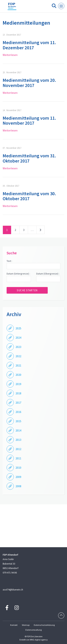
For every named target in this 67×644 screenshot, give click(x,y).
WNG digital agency (39, 640)
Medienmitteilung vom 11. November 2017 (29, 121)
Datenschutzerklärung (44, 625)
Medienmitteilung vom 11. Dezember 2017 (29, 45)
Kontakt (14, 625)
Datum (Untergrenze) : (18, 274)
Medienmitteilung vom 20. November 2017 (29, 83)
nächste (40, 231)
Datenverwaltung (33, 630)
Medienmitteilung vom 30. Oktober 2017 (29, 196)
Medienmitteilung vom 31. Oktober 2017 (29, 158)
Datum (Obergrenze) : (48, 274)
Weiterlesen (10, 55)
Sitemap (26, 625)
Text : (9, 261)
